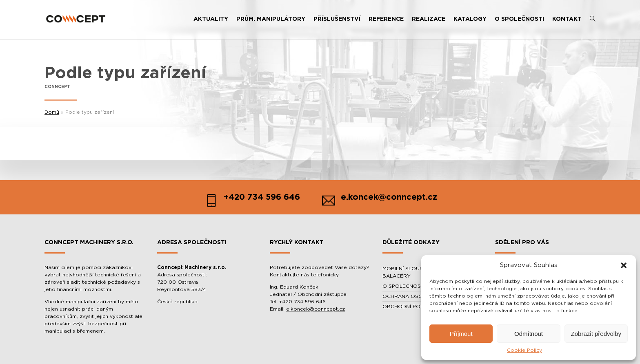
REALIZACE (429, 19)
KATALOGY (470, 19)
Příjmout (461, 334)
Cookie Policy (524, 350)
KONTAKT (567, 19)
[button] (624, 265)
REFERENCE (386, 19)
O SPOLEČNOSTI (519, 19)
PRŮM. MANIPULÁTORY (271, 19)
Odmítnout (529, 334)
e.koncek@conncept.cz (316, 309)
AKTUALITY (211, 19)
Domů (52, 112)
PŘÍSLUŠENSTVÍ (337, 19)
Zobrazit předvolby (596, 334)
